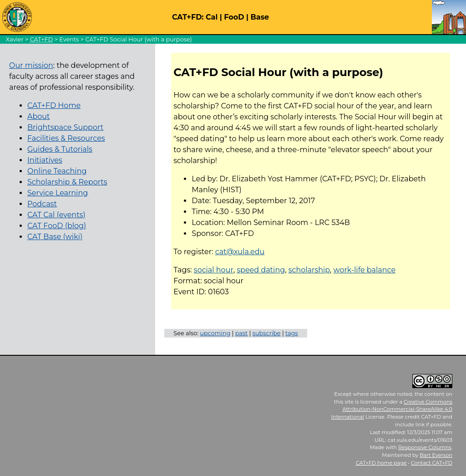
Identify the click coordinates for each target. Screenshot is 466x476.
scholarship (309, 270)
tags (292, 333)
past (242, 333)
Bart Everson (436, 455)
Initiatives (45, 160)
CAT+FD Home (54, 105)
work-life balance (365, 270)
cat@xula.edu (240, 252)
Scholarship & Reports (67, 182)
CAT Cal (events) (56, 215)
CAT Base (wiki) (55, 237)
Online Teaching (57, 171)
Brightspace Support (65, 127)
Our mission (31, 65)
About (39, 116)
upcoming (215, 333)
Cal (212, 17)
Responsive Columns (425, 447)
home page (381, 463)
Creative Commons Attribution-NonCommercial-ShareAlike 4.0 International (392, 409)
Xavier (15, 39)
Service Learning (58, 193)
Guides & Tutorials (60, 149)
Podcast (42, 204)
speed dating (261, 270)
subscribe (267, 333)
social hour (214, 270)
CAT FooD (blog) (57, 226)
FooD (234, 17)
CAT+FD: (188, 17)
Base (260, 17)
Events (69, 39)
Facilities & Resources (66, 138)
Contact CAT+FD (432, 463)
